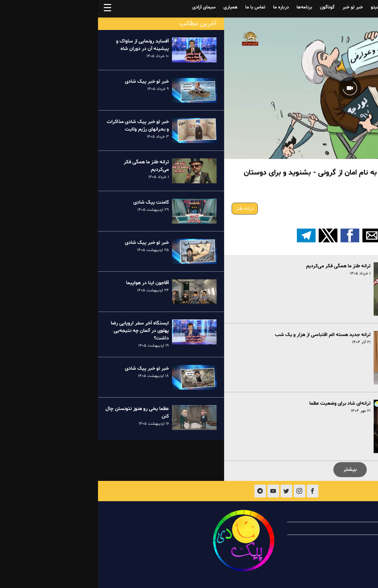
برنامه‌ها (206, 7)
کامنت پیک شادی (53, 202)
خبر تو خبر (255, 7)
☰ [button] (10, 9)
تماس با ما (157, 7)
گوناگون (229, 7)
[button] (296, 235)
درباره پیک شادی (330, 516)
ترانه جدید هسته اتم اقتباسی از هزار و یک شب (225, 335)
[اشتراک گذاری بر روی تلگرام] (208, 235)
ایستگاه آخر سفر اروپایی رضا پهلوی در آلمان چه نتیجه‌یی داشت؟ (42, 331)
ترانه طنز (147, 209)
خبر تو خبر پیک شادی (49, 82)
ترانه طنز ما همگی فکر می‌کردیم (240, 266)
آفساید (329, 7)
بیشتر (252, 469)
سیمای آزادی (106, 7)
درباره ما (183, 7)
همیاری (133, 7)
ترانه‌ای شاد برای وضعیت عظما (242, 403)
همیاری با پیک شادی (326, 528)
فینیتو (279, 7)
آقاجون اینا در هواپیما (49, 283)
